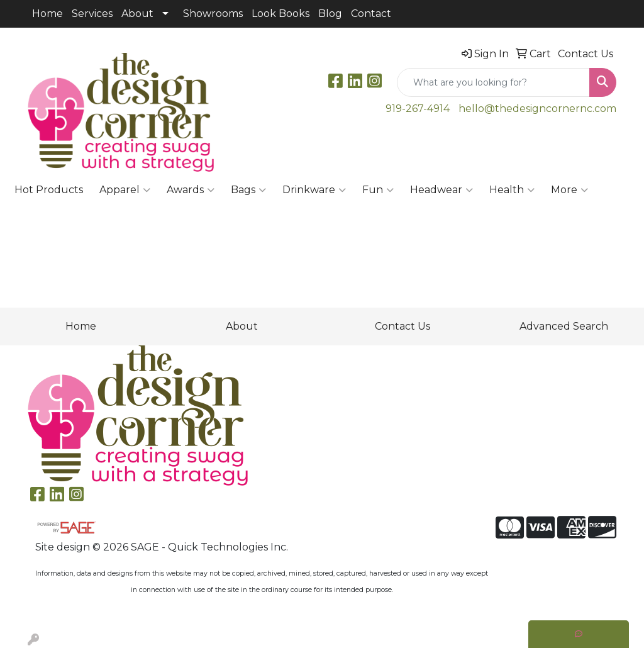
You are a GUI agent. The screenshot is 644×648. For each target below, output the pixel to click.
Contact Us (402, 326)
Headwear (441, 190)
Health (512, 190)
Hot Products (49, 190)
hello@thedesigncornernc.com (537, 109)
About (137, 14)
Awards (191, 190)
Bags (248, 190)
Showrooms (213, 14)
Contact (371, 14)
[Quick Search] (493, 82)
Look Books (280, 14)
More (569, 190)
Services (92, 14)
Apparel (125, 190)
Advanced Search (564, 326)
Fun (378, 190)
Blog (330, 14)
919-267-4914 (418, 109)
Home (47, 14)
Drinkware (314, 190)
